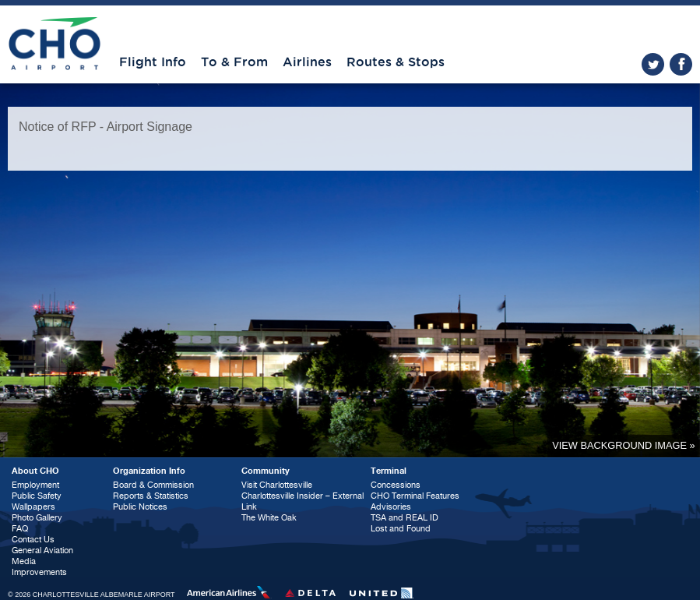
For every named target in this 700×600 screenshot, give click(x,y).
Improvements (39, 572)
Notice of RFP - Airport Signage (106, 127)
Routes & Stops (396, 62)
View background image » (623, 445)
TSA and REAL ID (405, 518)
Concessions (396, 485)
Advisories (391, 507)
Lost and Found (401, 529)
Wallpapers (33, 507)
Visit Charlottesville (277, 485)
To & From (234, 62)
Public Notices (140, 507)
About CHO (35, 471)
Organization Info (149, 471)
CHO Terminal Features (415, 496)
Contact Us (33, 540)
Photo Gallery (37, 518)
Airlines (307, 62)
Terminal (389, 471)
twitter (653, 64)
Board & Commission (153, 485)
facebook (681, 64)
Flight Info (153, 62)
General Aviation (42, 551)
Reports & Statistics (151, 496)
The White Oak (269, 518)
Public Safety (37, 496)
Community (266, 471)
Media (24, 561)
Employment (35, 485)
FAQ (20, 529)
